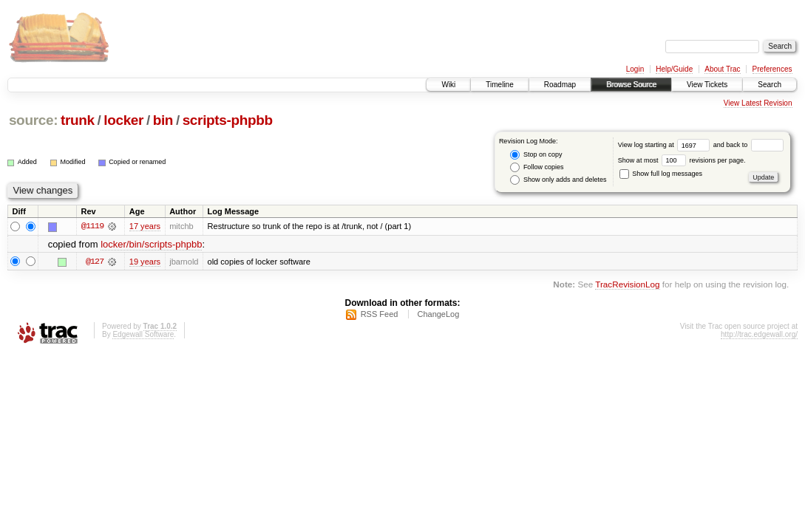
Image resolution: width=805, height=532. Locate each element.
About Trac (722, 69)
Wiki (448, 85)
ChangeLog (438, 314)
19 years (145, 262)
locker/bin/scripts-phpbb (151, 244)
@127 (95, 262)
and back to (748, 145)
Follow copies (537, 167)
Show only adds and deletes (558, 180)
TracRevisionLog (627, 284)
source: (33, 120)
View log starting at (666, 145)
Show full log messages (661, 174)
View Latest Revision (758, 103)
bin (163, 120)
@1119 (92, 226)
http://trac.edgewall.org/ (759, 334)
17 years (145, 226)
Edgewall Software (143, 334)
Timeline (499, 85)
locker (123, 120)
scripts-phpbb (228, 120)
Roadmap (560, 85)
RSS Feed (380, 314)
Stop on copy (536, 155)
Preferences (772, 69)
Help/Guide (674, 69)
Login (635, 69)
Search (770, 85)
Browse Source (631, 85)
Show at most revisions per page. (682, 160)
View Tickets (707, 85)
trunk (78, 120)
